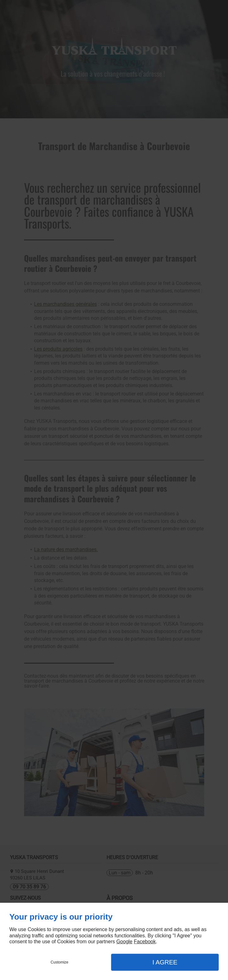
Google (124, 942)
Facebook (145, 942)
